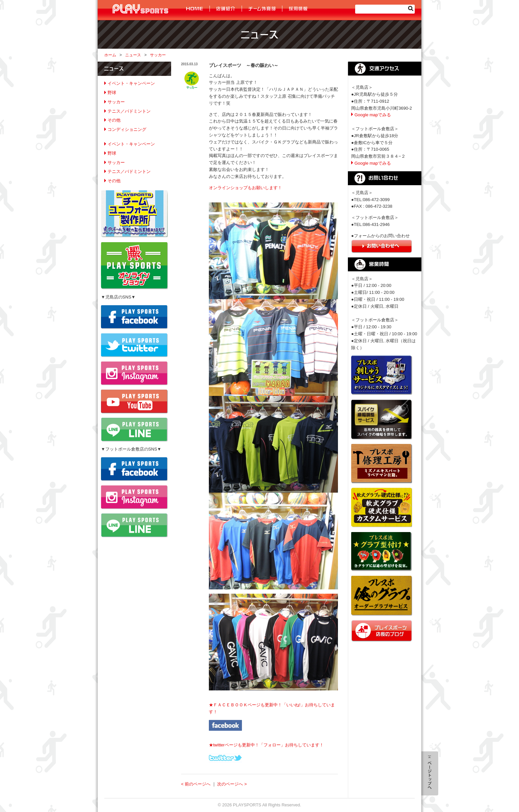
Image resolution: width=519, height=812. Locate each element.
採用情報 (298, 9)
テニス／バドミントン (129, 111)
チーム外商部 (262, 9)
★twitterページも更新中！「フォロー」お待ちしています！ (266, 745)
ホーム (110, 55)
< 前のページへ (196, 784)
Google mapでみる (373, 115)
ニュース (133, 55)
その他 (114, 120)
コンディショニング (127, 129)
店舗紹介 (226, 9)
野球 (112, 93)
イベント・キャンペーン (131, 83)
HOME (195, 9)
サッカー (158, 55)
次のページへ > (232, 784)
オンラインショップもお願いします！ (245, 188)
